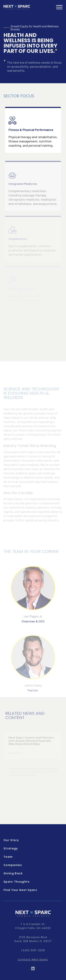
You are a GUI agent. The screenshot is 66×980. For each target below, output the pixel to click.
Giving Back (13, 873)
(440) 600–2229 (33, 950)
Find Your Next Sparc (20, 890)
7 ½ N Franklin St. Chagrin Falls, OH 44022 (33, 926)
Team (8, 857)
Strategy (11, 848)
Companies (13, 865)
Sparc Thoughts (17, 882)
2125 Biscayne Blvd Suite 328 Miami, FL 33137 (33, 939)
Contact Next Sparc (33, 959)
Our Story (11, 840)
